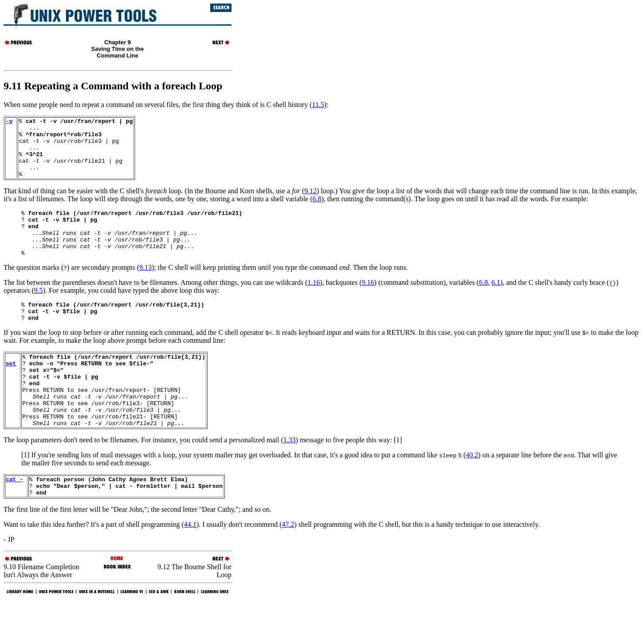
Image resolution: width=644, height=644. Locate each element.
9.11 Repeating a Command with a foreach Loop (113, 86)
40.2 (472, 495)
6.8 (317, 211)
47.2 (288, 568)
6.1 (496, 304)
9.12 (310, 203)
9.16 (368, 304)
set (11, 391)
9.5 (39, 312)
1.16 (314, 304)
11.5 (318, 105)
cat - (14, 520)
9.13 (146, 289)
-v (9, 122)
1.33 (289, 480)
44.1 (190, 568)
